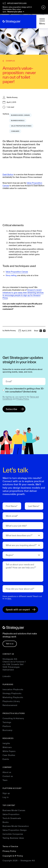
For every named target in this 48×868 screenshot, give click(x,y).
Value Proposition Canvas (17, 272)
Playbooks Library (11, 701)
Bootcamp (7, 730)
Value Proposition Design (15, 830)
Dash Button (8, 174)
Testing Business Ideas (13, 838)
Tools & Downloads (12, 818)
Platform (7, 726)
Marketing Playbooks (13, 697)
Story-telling (11, 275)
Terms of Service (10, 846)
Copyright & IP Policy (13, 856)
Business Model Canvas (14, 810)
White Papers (9, 751)
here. (9, 598)
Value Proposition (11, 814)
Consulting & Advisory (13, 718)
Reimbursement (10, 705)
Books (6, 822)
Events (6, 759)
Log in (6, 797)
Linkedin (7, 676)
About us (7, 772)
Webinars (7, 747)
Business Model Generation (16, 826)
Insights (6, 743)
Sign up (6, 793)
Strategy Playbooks (12, 693)
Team (5, 780)
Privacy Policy (22, 399)
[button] (42, 22)
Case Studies (9, 755)
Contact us (8, 776)
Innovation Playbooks (13, 689)
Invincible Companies (13, 834)
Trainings (7, 722)
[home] (12, 22)
